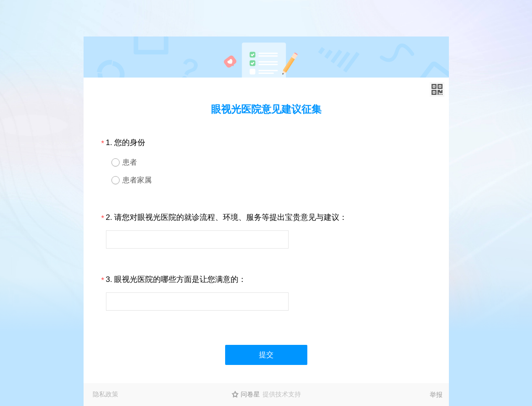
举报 (436, 395)
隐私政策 (105, 394)
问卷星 (250, 394)
